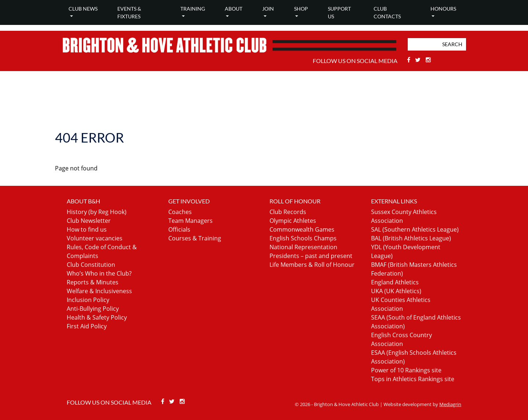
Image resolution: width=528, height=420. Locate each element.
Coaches (180, 212)
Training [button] (193, 9)
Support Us (339, 12)
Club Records (288, 212)
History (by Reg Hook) (97, 212)
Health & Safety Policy (97, 317)
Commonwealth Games (302, 229)
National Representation (303, 247)
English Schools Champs (303, 238)
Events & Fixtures (129, 12)
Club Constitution (91, 265)
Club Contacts (387, 12)
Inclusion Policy (88, 300)
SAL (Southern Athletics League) (415, 229)
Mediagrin (450, 404)
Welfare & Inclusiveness (99, 291)
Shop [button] (301, 9)
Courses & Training (195, 238)
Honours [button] (443, 9)
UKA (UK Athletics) (396, 291)
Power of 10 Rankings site (406, 370)
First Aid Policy (87, 326)
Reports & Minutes (93, 282)
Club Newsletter (89, 221)
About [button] (234, 9)
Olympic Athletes (293, 221)
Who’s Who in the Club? (99, 273)
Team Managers (190, 221)
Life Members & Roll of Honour (312, 265)
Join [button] (268, 9)
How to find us (87, 229)
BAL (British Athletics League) (411, 238)
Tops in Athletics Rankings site (413, 379)
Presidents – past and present (311, 256)
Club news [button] (83, 9)
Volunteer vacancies (95, 238)
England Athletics (395, 282)
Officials (179, 229)
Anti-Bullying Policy (93, 309)
